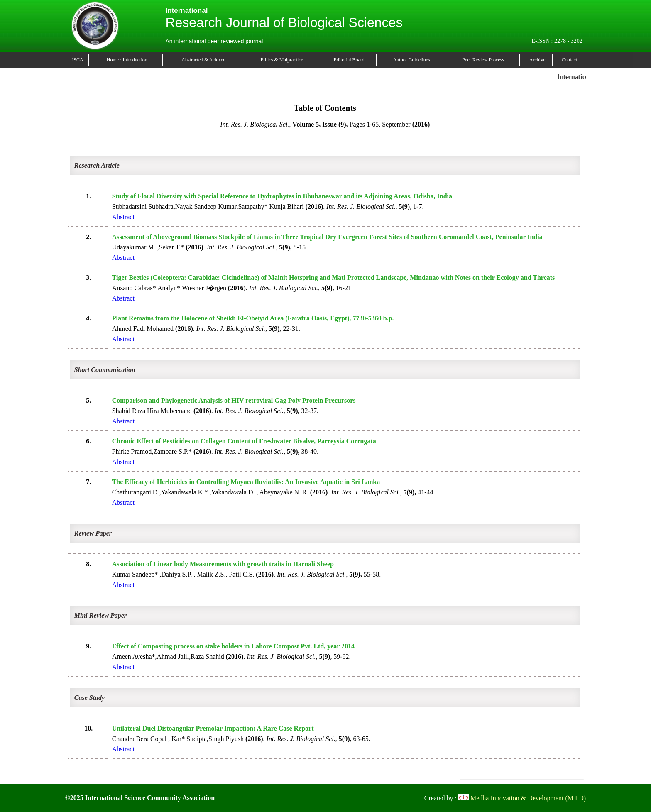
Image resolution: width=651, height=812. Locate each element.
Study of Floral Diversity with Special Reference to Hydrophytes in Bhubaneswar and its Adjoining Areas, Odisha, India (282, 196)
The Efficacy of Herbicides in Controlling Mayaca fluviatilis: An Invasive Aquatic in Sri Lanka (246, 482)
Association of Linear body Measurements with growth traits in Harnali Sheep (223, 564)
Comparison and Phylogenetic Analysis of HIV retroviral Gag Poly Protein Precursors (234, 400)
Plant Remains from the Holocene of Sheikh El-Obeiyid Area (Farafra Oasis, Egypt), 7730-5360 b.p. (253, 318)
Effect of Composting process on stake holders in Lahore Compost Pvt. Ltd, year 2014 (233, 646)
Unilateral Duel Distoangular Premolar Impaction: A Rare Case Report (213, 728)
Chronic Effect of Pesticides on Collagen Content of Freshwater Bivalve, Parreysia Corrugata (244, 441)
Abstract (123, 217)
